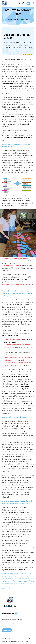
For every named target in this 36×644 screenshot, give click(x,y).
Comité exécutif (7, 84)
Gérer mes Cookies (25, 641)
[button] (28, 3)
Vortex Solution (29, 639)
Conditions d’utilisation (14, 641)
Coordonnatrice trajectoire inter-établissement (15, 388)
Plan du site (5, 641)
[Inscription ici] (7, 631)
